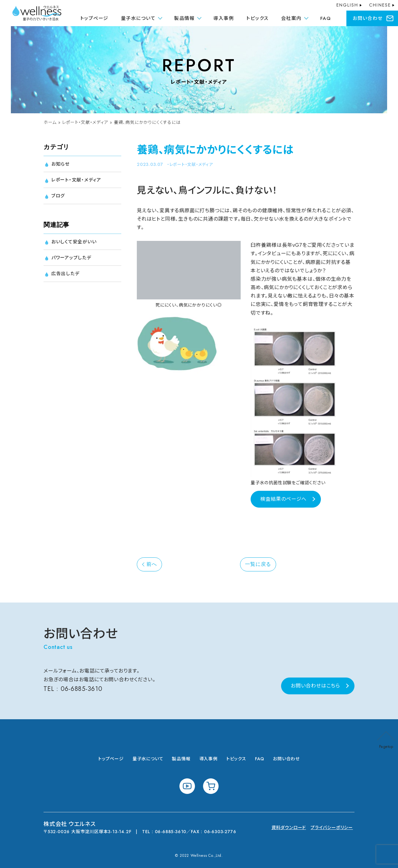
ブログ (58, 197)
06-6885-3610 (82, 689)
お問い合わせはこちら (315, 686)
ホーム (50, 122)
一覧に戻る (258, 564)
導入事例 (224, 18)
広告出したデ (66, 277)
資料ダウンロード (289, 828)
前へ (152, 564)
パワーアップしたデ (73, 260)
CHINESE (380, 5)
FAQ (326, 18)
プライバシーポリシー (332, 828)
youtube (187, 786)
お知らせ (61, 164)
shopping (211, 786)
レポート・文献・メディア (86, 122)
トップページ (94, 18)
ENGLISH (347, 5)
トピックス (257, 18)
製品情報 (181, 759)
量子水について (148, 759)
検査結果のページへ (283, 499)
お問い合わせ (368, 18)
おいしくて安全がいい (76, 244)
